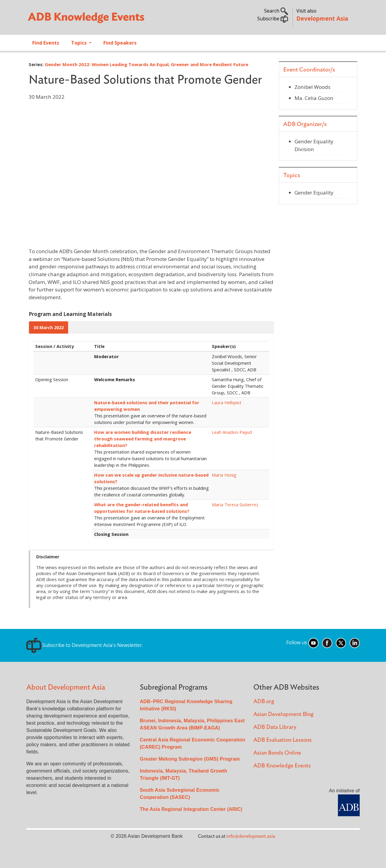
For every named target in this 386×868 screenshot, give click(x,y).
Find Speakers (120, 43)
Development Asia (322, 18)
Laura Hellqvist (227, 402)
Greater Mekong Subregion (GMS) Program (190, 759)
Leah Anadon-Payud (232, 432)
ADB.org (264, 701)
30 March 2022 (49, 327)
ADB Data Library (275, 727)
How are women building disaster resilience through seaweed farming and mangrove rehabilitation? (143, 439)
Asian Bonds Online (277, 753)
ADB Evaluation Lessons (282, 740)
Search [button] (276, 11)
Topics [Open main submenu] (79, 43)
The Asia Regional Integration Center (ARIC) (191, 809)
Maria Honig (224, 475)
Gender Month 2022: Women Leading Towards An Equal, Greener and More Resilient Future (147, 64)
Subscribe (273, 19)
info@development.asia (251, 836)
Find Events (46, 43)
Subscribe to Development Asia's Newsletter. (85, 645)
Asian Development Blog (283, 714)
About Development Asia (66, 687)
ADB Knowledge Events (282, 766)
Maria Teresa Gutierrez (235, 504)
